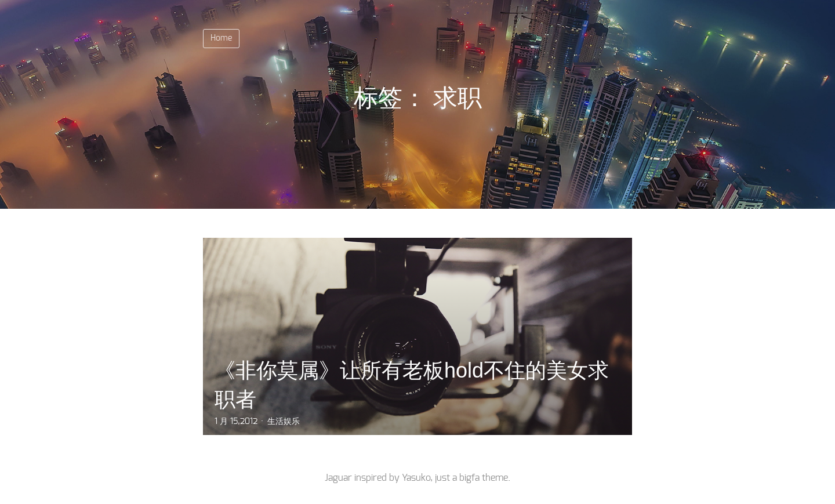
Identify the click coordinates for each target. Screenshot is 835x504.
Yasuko (416, 478)
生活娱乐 (284, 422)
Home (221, 38)
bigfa (469, 478)
